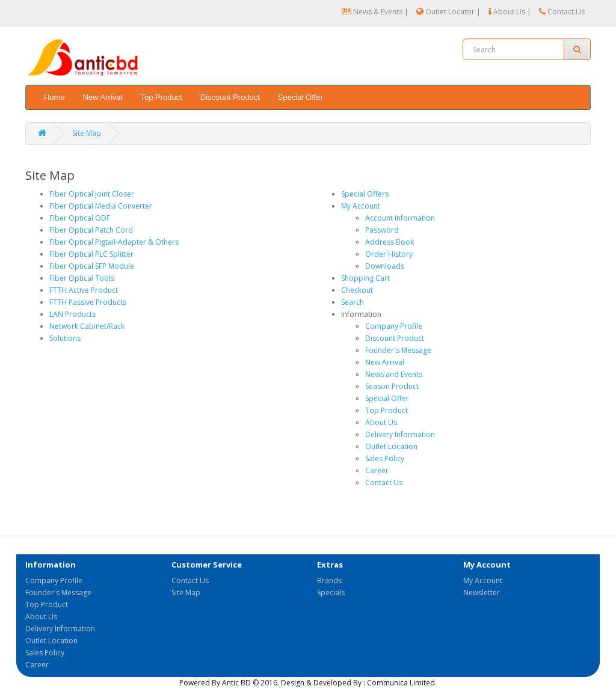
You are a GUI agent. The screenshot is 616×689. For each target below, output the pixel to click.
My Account (361, 206)
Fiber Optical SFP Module (92, 266)
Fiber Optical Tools (82, 278)
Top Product (161, 97)
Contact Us (562, 12)
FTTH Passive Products (88, 302)
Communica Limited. (402, 683)
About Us (507, 12)
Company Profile (394, 326)
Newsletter (482, 593)
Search (353, 302)
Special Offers (365, 194)
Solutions (65, 338)
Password (382, 230)
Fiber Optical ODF (80, 218)
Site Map (87, 133)
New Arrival (103, 97)
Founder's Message (398, 350)
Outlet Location (391, 446)
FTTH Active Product (84, 290)
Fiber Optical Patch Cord (91, 230)
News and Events (394, 374)
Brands (329, 580)
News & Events (372, 12)
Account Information (400, 218)
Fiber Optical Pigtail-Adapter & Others (114, 242)
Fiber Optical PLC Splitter (91, 254)
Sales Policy (385, 458)
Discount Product (230, 97)
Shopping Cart (365, 278)
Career (377, 470)
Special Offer (300, 97)
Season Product (392, 386)
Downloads (385, 266)
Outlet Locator (445, 12)
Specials (331, 593)
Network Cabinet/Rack (87, 326)
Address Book (390, 242)
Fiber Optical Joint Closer (92, 194)
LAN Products (72, 314)
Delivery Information (400, 434)
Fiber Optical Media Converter (101, 206)
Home (54, 97)
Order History (389, 254)
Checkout (357, 290)
